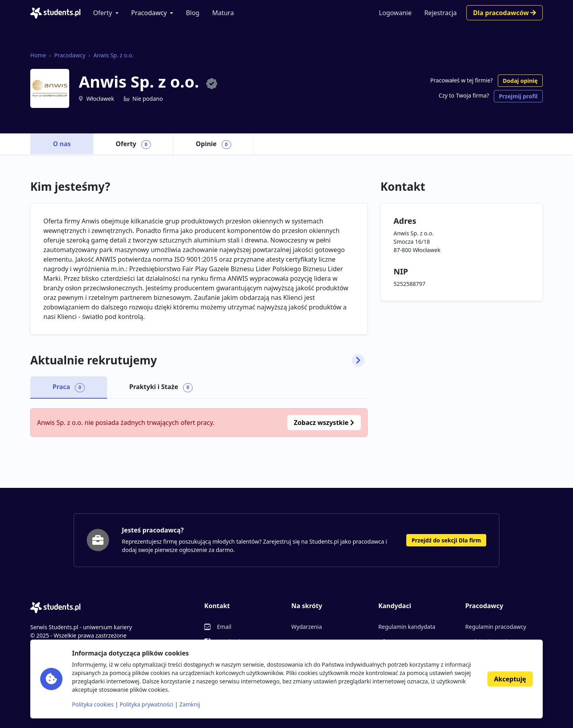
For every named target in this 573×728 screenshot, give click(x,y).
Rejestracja (440, 13)
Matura (223, 13)
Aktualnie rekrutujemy (197, 360)
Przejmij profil (518, 96)
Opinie (213, 144)
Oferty (103, 13)
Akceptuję (510, 679)
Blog (193, 13)
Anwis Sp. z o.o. (114, 55)
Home (38, 55)
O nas (62, 144)
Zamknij (190, 704)
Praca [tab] (69, 387)
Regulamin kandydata (407, 627)
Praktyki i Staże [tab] (161, 387)
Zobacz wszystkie (324, 423)
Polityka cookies (93, 704)
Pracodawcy (149, 13)
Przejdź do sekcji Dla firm (446, 540)
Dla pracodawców (505, 13)
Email (224, 627)
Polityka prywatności (147, 704)
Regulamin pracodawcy (496, 627)
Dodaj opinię (520, 81)
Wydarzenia (307, 627)
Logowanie (395, 13)
